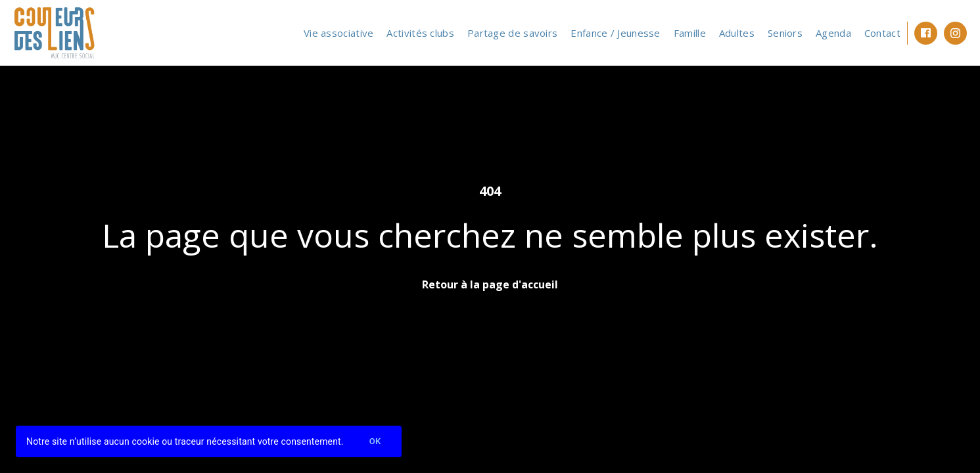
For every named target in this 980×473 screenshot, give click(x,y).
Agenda (833, 33)
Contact (882, 33)
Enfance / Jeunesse (615, 33)
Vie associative (339, 33)
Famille (690, 33)
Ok (375, 442)
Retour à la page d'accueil (490, 284)
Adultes (737, 33)
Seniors (785, 33)
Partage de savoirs (512, 33)
